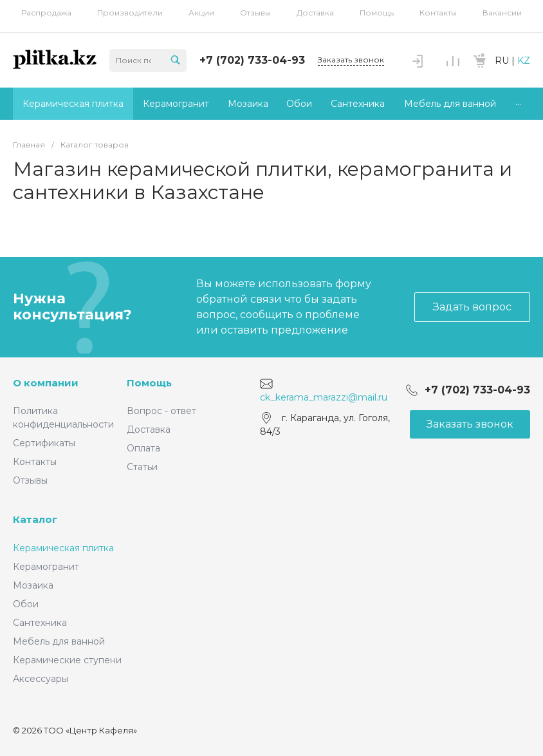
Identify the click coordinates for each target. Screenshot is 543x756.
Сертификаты (44, 443)
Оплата (143, 448)
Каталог (35, 519)
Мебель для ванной (59, 641)
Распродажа (46, 13)
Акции (201, 13)
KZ (524, 61)
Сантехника (40, 623)
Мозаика (33, 585)
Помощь (377, 13)
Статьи (142, 467)
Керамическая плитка (63, 548)
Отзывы (255, 13)
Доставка (315, 13)
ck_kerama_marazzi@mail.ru (324, 397)
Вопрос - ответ (161, 411)
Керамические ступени (67, 660)
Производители (130, 13)
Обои (26, 604)
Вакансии (502, 13)
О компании (46, 383)
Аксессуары (41, 679)
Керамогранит (46, 567)
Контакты (438, 13)
